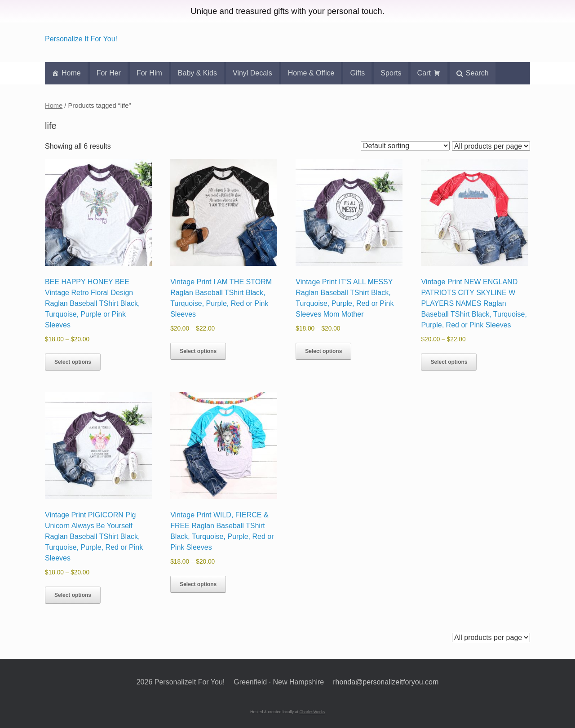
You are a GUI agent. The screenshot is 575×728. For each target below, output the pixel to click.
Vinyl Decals (252, 73)
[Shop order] (405, 146)
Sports (391, 73)
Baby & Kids (197, 73)
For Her (109, 73)
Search (477, 73)
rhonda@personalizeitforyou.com (386, 682)
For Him (149, 73)
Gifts (357, 73)
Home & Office (311, 73)
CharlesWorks (312, 712)
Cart (424, 73)
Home (71, 73)
